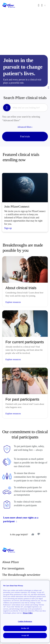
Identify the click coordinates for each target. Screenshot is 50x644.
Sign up (8, 228)
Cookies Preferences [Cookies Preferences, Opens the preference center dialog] (25, 624)
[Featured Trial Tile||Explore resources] (25, 282)
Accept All (25, 638)
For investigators (13, 568)
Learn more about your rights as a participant (21, 520)
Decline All (25, 631)
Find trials (25, 137)
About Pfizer (11, 562)
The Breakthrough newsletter (21, 575)
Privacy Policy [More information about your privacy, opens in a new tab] (28, 615)
